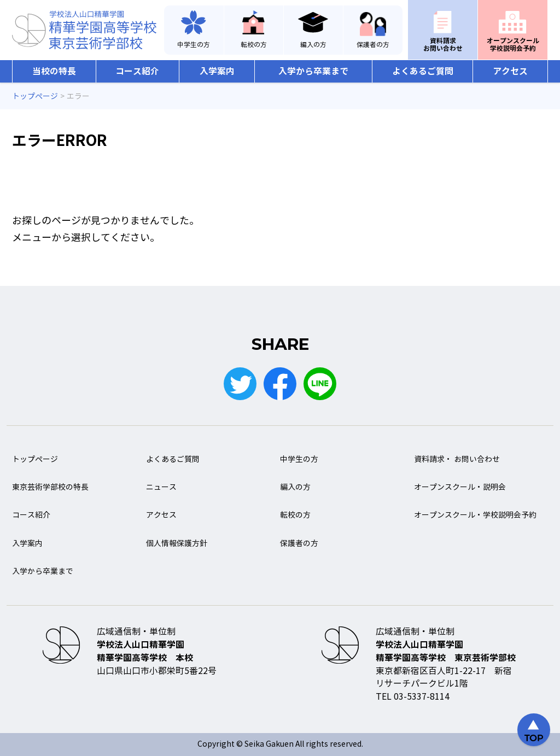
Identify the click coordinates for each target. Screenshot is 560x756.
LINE (320, 384)
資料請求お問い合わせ (443, 45)
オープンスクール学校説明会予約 (513, 45)
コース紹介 (137, 71)
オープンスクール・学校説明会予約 (475, 515)
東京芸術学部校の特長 (50, 487)
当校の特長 (54, 71)
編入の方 (313, 45)
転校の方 (254, 45)
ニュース (161, 487)
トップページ (35, 459)
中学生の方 (194, 45)
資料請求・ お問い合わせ (457, 459)
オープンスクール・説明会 (460, 487)
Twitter (240, 384)
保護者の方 (373, 45)
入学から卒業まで (313, 71)
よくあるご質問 (423, 71)
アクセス (510, 71)
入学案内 (217, 71)
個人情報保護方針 (177, 544)
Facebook (280, 384)
